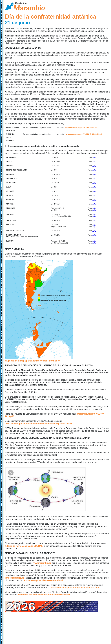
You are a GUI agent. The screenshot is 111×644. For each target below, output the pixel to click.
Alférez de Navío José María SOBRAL (24, 546)
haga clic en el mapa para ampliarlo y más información (33, 361)
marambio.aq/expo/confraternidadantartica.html (75, 588)
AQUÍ (94, 157)
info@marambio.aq (15, 578)
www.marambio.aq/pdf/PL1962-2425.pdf (81, 127)
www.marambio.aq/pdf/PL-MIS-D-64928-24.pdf (84, 134)
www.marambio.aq (42, 563)
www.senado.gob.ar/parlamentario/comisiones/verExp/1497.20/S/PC (39, 424)
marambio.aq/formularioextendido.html (43, 580)
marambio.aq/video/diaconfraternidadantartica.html (44, 595)
